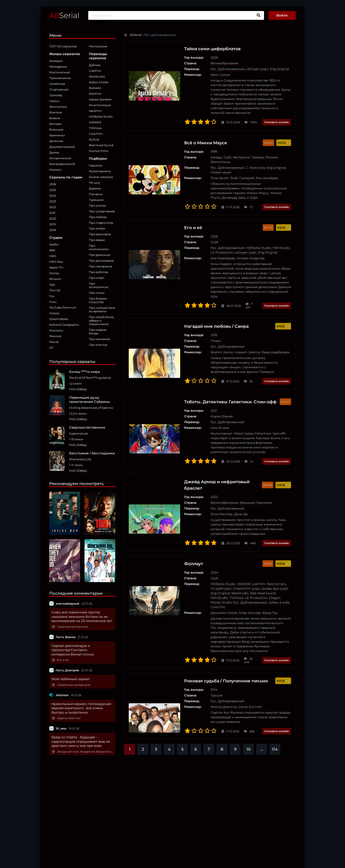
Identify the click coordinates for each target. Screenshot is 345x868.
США (214, 153)
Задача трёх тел (66, 718)
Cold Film (96, 134)
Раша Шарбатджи (262, 334)
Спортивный (59, 89)
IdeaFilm (95, 111)
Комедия (56, 61)
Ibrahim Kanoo (208, 334)
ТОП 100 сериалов (63, 46)
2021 (52, 213)
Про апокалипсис (99, 285)
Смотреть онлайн (277, 118)
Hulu (53, 302)
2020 (53, 218)
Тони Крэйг (206, 169)
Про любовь (98, 217)
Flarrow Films (99, 151)
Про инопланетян (99, 247)
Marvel (54, 342)
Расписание (98, 46)
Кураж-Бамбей (100, 99)
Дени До (227, 487)
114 (275, 713)
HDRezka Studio (101, 117)
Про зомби (97, 228)
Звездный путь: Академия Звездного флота (83, 752)
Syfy (52, 285)
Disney (54, 273)
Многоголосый (100, 105)
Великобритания (211, 63)
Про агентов (98, 345)
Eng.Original (266, 69)
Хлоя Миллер (208, 487)
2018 (52, 230)
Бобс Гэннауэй (229, 169)
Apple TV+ (56, 267)
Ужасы (54, 101)
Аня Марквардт (209, 244)
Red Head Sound (101, 145)
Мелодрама (58, 67)
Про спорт (97, 278)
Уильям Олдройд (237, 244)
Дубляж (95, 65)
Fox (52, 296)
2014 (200, 653)
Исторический (60, 158)
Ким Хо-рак (206, 405)
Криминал (57, 135)
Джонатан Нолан (210, 581)
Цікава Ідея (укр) (261, 561)
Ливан (202, 322)
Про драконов (100, 255)
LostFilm (95, 71)
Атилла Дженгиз (210, 670)
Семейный (57, 84)
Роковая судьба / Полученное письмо (215, 644)
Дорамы (95, 188)
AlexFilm (95, 94)
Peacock (55, 336)
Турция (203, 659)
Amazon (55, 279)
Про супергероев (102, 211)
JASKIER (95, 122)
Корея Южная (208, 393)
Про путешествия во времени (102, 309)
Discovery (56, 330)
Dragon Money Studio (253, 571)
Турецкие (96, 200)
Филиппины (276, 153)
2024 (53, 196)
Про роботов (98, 272)
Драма (54, 152)
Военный (56, 130)
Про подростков (101, 223)
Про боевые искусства (98, 300)
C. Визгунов (242, 159)
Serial (64, 15)
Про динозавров (101, 261)
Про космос (98, 205)
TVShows (95, 128)
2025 (53, 190)
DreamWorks (59, 319)
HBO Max (56, 262)
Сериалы (96, 165)
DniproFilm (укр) (233, 561)
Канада (203, 153)
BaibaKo (95, 88)
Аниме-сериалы (101, 177)
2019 (52, 224)
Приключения (60, 78)
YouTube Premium (63, 307)
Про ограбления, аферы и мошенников (102, 320)
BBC (52, 250)
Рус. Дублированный (214, 69)
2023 (53, 201)
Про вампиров (100, 234)
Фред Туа (256, 581)
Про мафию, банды (98, 331)
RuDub (94, 139)
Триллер (56, 95)
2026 (53, 184)
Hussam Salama (234, 334)
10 (249, 713)
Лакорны (96, 194)
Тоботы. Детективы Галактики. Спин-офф (219, 379)
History (54, 313)
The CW (55, 290)
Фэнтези (56, 112)
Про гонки (97, 293)
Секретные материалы (71, 685)
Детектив (56, 141)
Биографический (62, 164)
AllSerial (136, 35)
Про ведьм (97, 240)
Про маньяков (99, 339)
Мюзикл (55, 170)
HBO (53, 256)
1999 (200, 147)
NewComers (263, 557)
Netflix (54, 244)
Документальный (62, 147)
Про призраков (101, 266)
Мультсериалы (100, 171)
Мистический (60, 72)
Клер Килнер (236, 581)
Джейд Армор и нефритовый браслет (206, 458)
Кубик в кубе (236, 575)
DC (51, 348)
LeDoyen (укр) (243, 69)
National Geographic (64, 325)
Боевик (55, 118)
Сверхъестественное (70, 627)
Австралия (228, 153)
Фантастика (58, 107)
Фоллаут (181, 537)
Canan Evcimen (237, 670)
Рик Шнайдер (253, 169)
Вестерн (56, 124)
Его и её (60, 660)
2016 (200, 317)
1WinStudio (268, 234)
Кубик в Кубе (99, 82)
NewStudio (97, 76)
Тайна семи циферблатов (201, 49)
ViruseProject (207, 561)
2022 (53, 207)
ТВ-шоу (94, 183)
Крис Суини (207, 75)
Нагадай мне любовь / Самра (205, 308)
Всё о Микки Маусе (194, 138)
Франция (234, 476)
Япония (258, 153)
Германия (250, 476)
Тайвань (244, 153)
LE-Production (224, 571)
